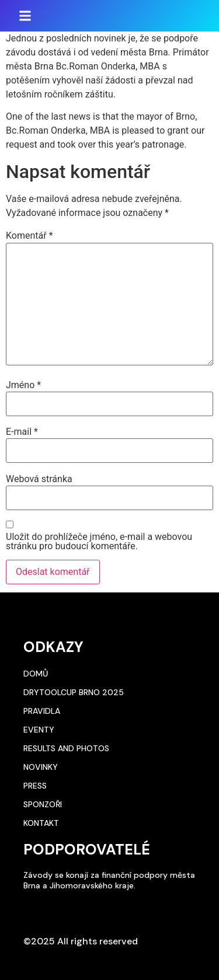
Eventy (39, 730)
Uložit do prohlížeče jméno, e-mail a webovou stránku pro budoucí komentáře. (99, 542)
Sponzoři (43, 804)
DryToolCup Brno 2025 (74, 692)
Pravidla (42, 711)
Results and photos (66, 748)
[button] (25, 16)
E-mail (22, 432)
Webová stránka (39, 479)
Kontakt (41, 823)
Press (35, 786)
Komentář (29, 236)
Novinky (41, 767)
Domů (36, 674)
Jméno (23, 385)
